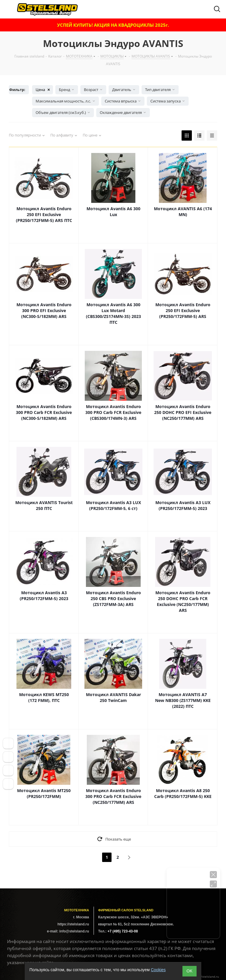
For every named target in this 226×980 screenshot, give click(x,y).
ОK (190, 971)
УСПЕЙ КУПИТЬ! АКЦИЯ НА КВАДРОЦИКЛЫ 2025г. (113, 25)
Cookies (158, 970)
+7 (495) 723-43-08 (123, 931)
